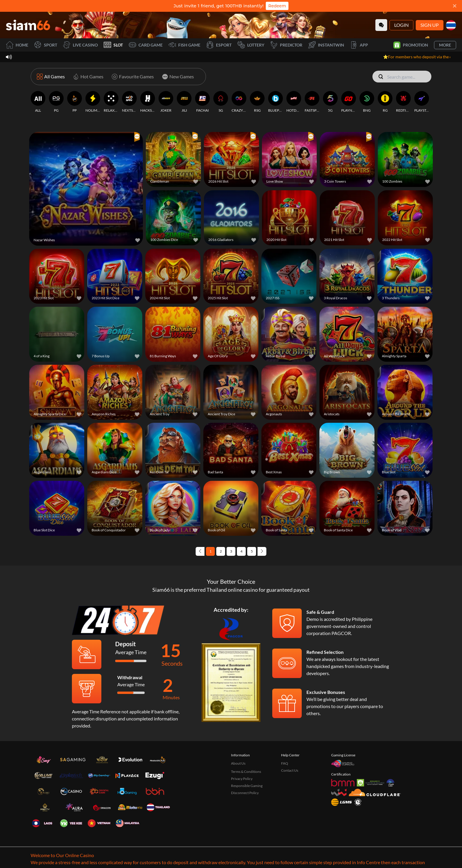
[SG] (221, 102)
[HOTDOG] (294, 102)
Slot (113, 45)
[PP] (75, 102)
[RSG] (257, 102)
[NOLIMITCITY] (93, 102)
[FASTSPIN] (312, 102)
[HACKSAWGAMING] (148, 102)
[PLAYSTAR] (422, 102)
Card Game (146, 45)
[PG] (56, 102)
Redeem (277, 6)
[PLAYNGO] (349, 102)
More (445, 45)
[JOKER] (166, 102)
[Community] (381, 25)
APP (359, 45)
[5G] (330, 102)
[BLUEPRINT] (275, 102)
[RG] (385, 102)
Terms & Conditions (246, 772)
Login (401, 25)
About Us (238, 763)
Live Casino (80, 45)
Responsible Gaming (247, 786)
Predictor (286, 45)
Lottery (251, 45)
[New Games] (177, 77)
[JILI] (184, 102)
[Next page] (262, 551)
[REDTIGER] (403, 102)
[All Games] (51, 77)
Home (17, 45)
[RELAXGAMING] (111, 102)
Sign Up (430, 25)
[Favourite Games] (132, 77)
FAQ (285, 763)
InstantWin (326, 45)
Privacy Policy (242, 779)
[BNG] (367, 102)
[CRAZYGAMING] (239, 102)
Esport (219, 45)
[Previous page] (200, 551)
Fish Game (184, 45)
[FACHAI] (202, 102)
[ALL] (38, 102)
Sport (46, 45)
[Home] (28, 25)
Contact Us (290, 770)
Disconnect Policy (245, 793)
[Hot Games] (87, 77)
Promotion (411, 45)
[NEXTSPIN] (129, 102)
